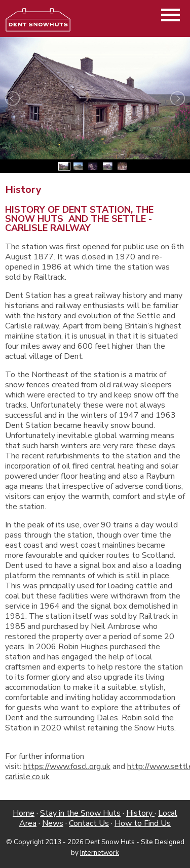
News (53, 823)
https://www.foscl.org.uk (67, 766)
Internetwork (100, 853)
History (140, 813)
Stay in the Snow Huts (80, 813)
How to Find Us (143, 823)
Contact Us (89, 823)
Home (24, 813)
